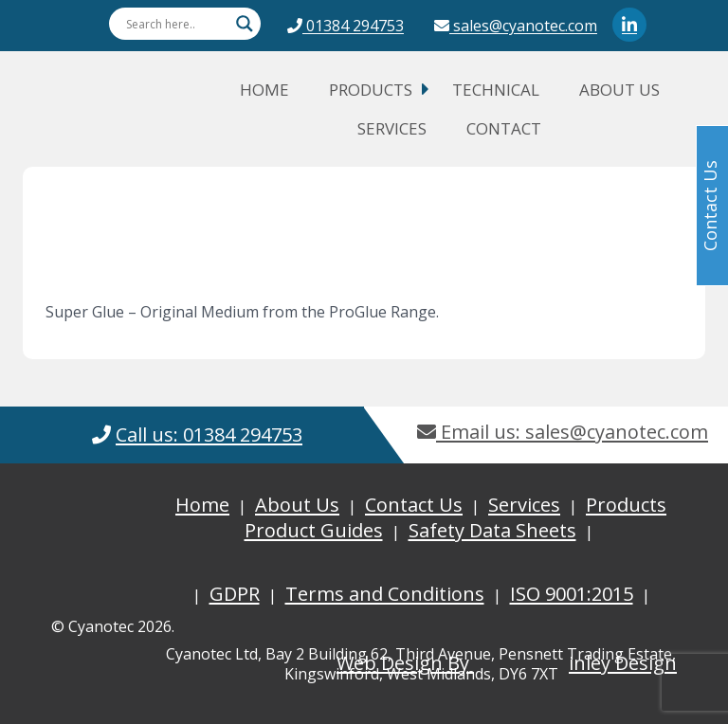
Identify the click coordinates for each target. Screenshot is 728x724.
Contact (504, 128)
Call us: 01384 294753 (209, 434)
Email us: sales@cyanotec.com (563, 432)
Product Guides (314, 530)
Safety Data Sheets (492, 530)
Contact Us (414, 505)
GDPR (235, 594)
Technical (496, 90)
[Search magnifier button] (245, 24)
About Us (619, 90)
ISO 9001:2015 (572, 594)
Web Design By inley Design (507, 663)
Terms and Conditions (385, 594)
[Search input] (176, 24)
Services (392, 128)
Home (264, 90)
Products (371, 90)
